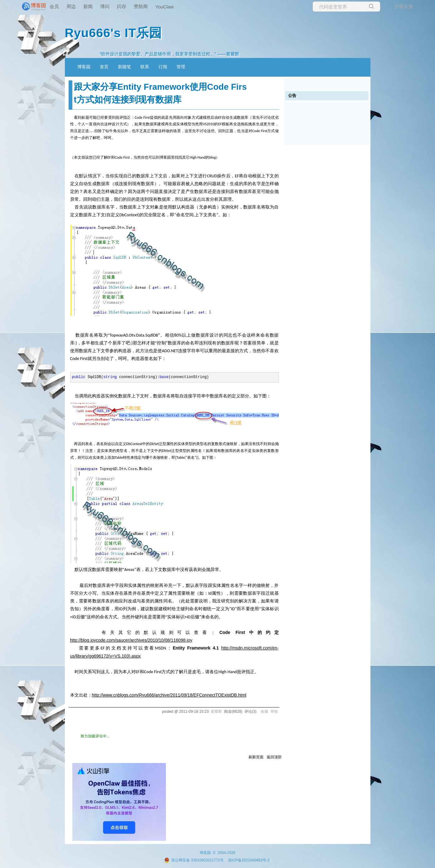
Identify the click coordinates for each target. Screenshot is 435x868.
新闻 (88, 6)
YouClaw (164, 7)
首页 (104, 67)
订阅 (163, 67)
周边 (71, 6)
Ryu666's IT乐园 (113, 33)
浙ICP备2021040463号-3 (249, 860)
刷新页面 (256, 757)
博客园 (84, 67)
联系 (145, 67)
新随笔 (124, 67)
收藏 (264, 712)
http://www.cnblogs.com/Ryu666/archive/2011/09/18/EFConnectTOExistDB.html (169, 695)
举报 (274, 712)
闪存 (122, 6)
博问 (105, 6)
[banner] (25, 7)
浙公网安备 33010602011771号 (194, 860)
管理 (181, 67)
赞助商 (141, 6)
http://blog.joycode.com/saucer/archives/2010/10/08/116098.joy (131, 640)
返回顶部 (274, 757)
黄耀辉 (216, 712)
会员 (54, 6)
